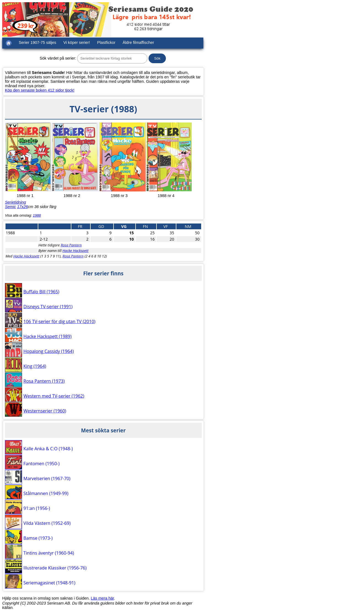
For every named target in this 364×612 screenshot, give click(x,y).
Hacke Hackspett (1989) (48, 336)
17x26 (22, 207)
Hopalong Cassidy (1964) (49, 351)
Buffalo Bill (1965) (41, 292)
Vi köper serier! (77, 42)
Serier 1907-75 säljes (37, 42)
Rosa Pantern (71, 245)
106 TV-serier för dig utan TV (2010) (59, 321)
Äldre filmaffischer (138, 42)
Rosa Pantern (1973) (44, 381)
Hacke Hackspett (76, 251)
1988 (37, 215)
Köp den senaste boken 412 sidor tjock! (40, 90)
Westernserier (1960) (45, 411)
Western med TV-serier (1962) (54, 396)
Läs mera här (103, 598)
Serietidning (15, 202)
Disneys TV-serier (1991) (48, 307)
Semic (10, 207)
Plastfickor (106, 42)
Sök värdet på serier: (58, 58)
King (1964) (35, 366)
